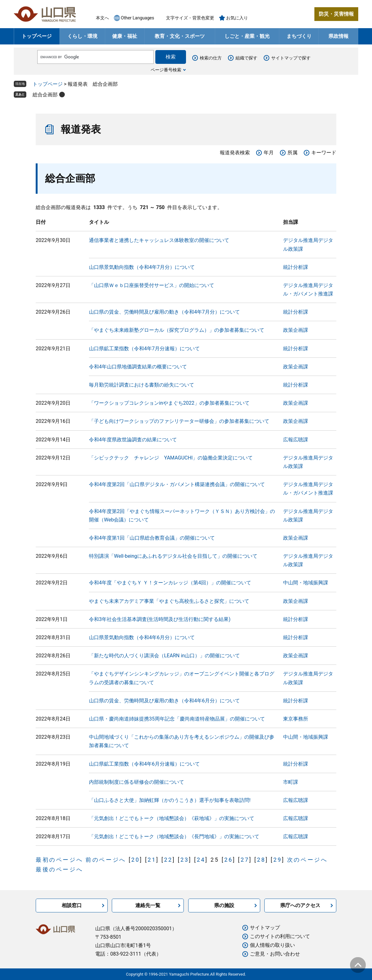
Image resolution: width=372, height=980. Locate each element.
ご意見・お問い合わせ (275, 954)
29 (278, 860)
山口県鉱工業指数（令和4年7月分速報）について (144, 349)
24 (201, 860)
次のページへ (307, 860)
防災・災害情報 (336, 14)
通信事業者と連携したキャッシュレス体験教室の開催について (159, 240)
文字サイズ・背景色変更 (190, 18)
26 (228, 860)
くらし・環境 (82, 36)
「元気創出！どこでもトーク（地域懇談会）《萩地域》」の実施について (172, 818)
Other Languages (137, 18)
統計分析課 (296, 267)
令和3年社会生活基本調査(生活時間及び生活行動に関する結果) (160, 619)
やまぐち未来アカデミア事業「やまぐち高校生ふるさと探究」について (169, 601)
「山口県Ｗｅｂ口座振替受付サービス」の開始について (152, 285)
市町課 (291, 782)
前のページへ (106, 860)
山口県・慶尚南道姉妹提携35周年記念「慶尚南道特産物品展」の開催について (177, 719)
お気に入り (237, 18)
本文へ (102, 18)
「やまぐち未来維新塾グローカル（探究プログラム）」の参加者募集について (177, 330)
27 (245, 860)
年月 (269, 153)
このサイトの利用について (280, 936)
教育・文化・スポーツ (180, 36)
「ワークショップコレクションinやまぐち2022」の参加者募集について (169, 403)
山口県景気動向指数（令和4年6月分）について (142, 637)
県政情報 (338, 36)
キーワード (324, 153)
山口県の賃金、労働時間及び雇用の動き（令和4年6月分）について (164, 701)
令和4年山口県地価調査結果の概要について (138, 367)
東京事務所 (296, 719)
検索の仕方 (211, 58)
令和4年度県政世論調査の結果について (133, 440)
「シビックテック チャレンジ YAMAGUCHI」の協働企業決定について (171, 458)
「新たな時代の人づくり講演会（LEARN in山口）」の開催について (164, 656)
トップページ (37, 36)
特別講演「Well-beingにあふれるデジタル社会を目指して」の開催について (173, 556)
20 (135, 860)
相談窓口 (72, 905)
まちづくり (299, 36)
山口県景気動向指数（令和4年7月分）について (142, 267)
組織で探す (246, 58)
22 (168, 860)
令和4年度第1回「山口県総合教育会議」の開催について (152, 538)
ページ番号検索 (166, 70)
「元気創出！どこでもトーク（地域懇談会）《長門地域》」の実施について (174, 836)
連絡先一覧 (148, 905)
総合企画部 (45, 95)
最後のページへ (59, 869)
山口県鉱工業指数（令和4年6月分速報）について (144, 764)
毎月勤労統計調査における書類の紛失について (142, 385)
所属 (292, 153)
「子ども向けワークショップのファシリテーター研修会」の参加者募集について (179, 421)
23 (185, 860)
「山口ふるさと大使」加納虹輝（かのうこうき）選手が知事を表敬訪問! (170, 800)
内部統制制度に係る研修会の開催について (137, 782)
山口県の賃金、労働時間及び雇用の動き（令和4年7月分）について (164, 312)
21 (152, 860)
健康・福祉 (125, 36)
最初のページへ (59, 860)
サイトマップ (265, 928)
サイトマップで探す (291, 58)
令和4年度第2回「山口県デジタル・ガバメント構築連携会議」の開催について (177, 484)
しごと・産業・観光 (247, 36)
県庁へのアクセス (300, 905)
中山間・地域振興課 (306, 583)
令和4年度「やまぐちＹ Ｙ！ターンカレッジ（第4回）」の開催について (170, 583)
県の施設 (224, 905)
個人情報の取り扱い (272, 945)
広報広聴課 (296, 440)
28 (261, 860)
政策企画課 (296, 330)
